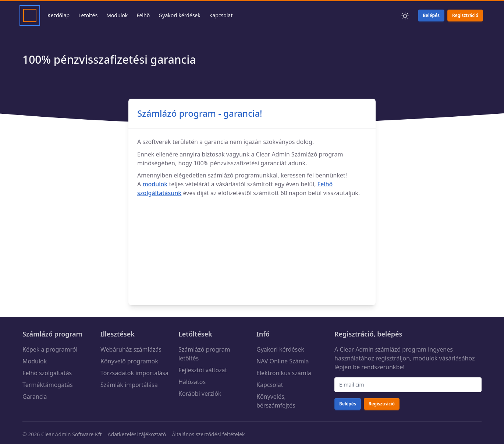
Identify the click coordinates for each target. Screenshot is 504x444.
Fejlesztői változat (203, 370)
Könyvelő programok (129, 361)
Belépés (348, 404)
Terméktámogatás (48, 385)
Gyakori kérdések (180, 15)
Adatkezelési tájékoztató (137, 434)
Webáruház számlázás (131, 349)
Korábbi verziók (200, 394)
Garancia (35, 397)
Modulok (117, 15)
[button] (405, 15)
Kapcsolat (221, 15)
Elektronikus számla (284, 373)
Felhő (143, 15)
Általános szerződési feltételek (208, 434)
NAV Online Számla (283, 361)
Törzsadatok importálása (134, 373)
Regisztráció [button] (465, 15)
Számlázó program (52, 334)
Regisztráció (354, 334)
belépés (390, 334)
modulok (155, 184)
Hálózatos (192, 382)
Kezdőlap (58, 15)
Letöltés (88, 15)
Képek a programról (50, 349)
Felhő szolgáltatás (47, 373)
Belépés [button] (431, 15)
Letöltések (195, 334)
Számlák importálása (129, 385)
